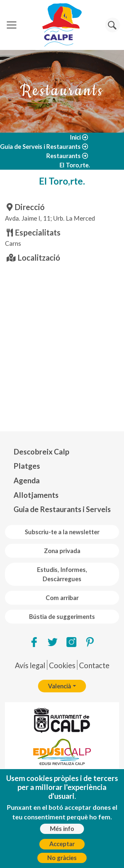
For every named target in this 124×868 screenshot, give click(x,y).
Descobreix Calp (41, 452)
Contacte (94, 665)
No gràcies (62, 858)
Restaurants (63, 156)
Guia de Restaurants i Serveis (62, 509)
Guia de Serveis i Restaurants (40, 147)
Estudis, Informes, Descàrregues (62, 574)
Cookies (62, 665)
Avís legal (30, 665)
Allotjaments (36, 495)
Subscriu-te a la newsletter (62, 532)
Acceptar (62, 844)
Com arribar (62, 598)
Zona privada (62, 551)
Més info (62, 829)
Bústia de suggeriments (62, 617)
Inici (75, 137)
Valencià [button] (60, 686)
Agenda (27, 480)
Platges (27, 466)
